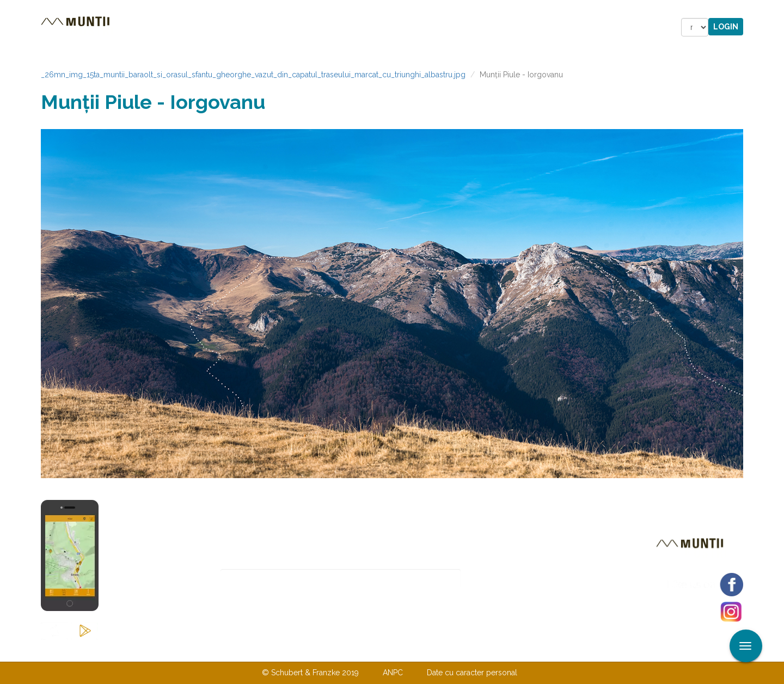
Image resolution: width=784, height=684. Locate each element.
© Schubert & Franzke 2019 (310, 673)
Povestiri (299, 27)
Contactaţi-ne (308, 650)
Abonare (496, 579)
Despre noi (375, 650)
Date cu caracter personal (472, 673)
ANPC (393, 673)
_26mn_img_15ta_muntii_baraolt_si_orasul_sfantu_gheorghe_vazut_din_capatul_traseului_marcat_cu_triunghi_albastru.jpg (253, 75)
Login (726, 27)
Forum (454, 27)
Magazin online (380, 27)
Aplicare (776, 10)
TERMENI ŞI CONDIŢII (456, 650)
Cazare (244, 27)
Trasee (194, 27)
